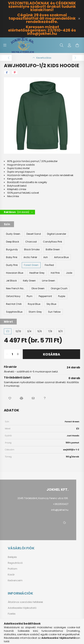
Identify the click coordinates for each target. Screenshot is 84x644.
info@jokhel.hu (60, 510)
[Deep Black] (13, 242)
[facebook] (7, 72)
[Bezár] (79, 19)
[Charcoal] (31, 242)
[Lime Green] (49, 281)
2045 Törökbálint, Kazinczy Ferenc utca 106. (43, 498)
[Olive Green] (38, 288)
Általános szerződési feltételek (25, 602)
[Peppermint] (45, 296)
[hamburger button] (5, 45)
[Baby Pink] (12, 257)
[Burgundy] (12, 250)
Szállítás (13, 620)
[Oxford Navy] (13, 296)
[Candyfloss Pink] (52, 242)
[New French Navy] (16, 288)
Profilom (13, 569)
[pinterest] (15, 72)
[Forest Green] (31, 265)
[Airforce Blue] (61, 257)
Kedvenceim (15, 580)
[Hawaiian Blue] (15, 273)
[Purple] (62, 296)
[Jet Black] (11, 281)
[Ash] (46, 257)
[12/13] (18, 331)
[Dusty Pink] (12, 265)
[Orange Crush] (59, 288)
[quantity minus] (7, 354)
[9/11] (60, 331)
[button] (10, 398)
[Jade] (69, 273)
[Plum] (30, 296)
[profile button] (69, 45)
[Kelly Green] (29, 281)
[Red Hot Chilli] (14, 304)
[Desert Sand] (34, 234)
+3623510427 (61, 504)
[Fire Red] (49, 265)
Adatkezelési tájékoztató (22, 608)
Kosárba (52, 354)
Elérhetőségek (16, 625)
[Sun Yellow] (54, 312)
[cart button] (77, 45)
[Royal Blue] (34, 304)
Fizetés (12, 614)
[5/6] (40, 331)
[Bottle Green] (53, 250)
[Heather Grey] (37, 273)
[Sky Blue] (51, 304)
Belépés (12, 557)
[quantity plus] (18, 354)
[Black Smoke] (32, 250)
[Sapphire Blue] (14, 312)
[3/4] (29, 331)
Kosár (11, 575)
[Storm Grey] (35, 312)
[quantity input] (12, 354)
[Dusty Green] (13, 234)
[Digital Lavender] (57, 234)
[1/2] (8, 331)
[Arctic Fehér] (30, 257)
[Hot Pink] (55, 273)
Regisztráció (15, 563)
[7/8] (50, 331)
